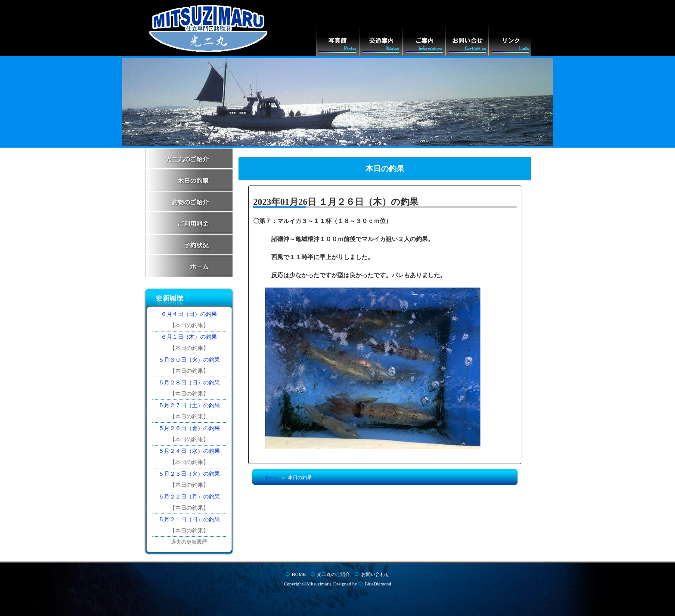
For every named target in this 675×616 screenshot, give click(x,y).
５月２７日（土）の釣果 (189, 405)
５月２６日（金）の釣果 (189, 428)
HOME (299, 574)
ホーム (271, 477)
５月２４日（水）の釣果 (189, 451)
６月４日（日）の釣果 (189, 314)
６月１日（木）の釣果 (189, 337)
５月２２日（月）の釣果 (189, 497)
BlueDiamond (378, 584)
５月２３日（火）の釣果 (189, 474)
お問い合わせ (375, 574)
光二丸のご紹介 (333, 574)
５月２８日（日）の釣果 (189, 382)
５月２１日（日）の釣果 (189, 519)
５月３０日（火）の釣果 (189, 360)
